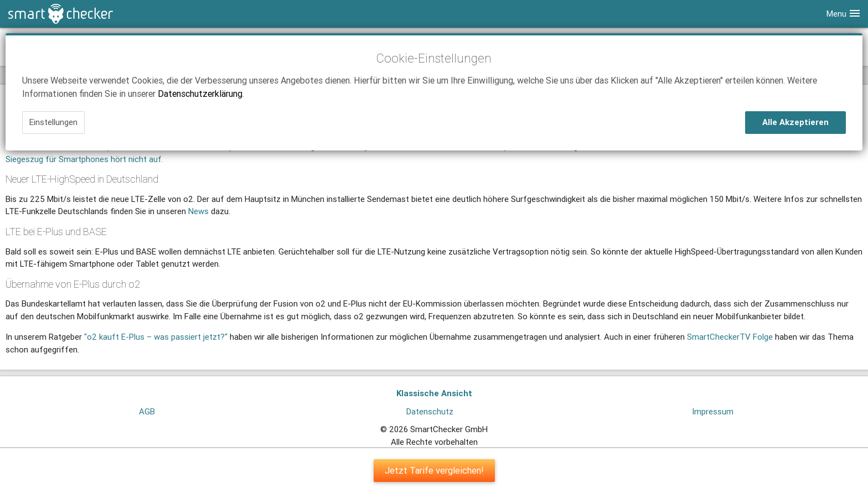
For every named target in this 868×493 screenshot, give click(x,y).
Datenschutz (430, 411)
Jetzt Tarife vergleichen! (434, 470)
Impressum (713, 411)
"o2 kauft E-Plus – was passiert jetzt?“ (156, 337)
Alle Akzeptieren (795, 122)
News (198, 211)
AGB (147, 411)
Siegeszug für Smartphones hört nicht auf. (84, 159)
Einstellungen (53, 122)
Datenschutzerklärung (200, 94)
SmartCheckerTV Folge (730, 337)
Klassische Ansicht (434, 393)
